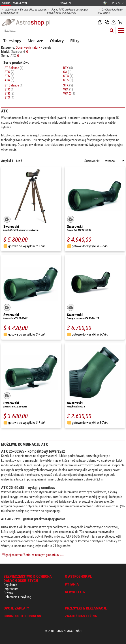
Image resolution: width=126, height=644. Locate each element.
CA (67, 72)
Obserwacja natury (28, 47)
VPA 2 (69, 93)
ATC (10, 72)
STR (9, 93)
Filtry (75, 40)
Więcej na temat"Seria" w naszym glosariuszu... (33, 555)
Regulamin (10, 585)
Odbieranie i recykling (17, 597)
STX (68, 85)
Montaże (35, 40)
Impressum (11, 589)
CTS (68, 80)
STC (10, 89)
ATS (9, 76)
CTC (68, 76)
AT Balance (14, 68)
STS (9, 97)
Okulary (57, 40)
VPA (68, 89)
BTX (68, 68)
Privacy (8, 593)
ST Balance (14, 85)
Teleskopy (12, 40)
